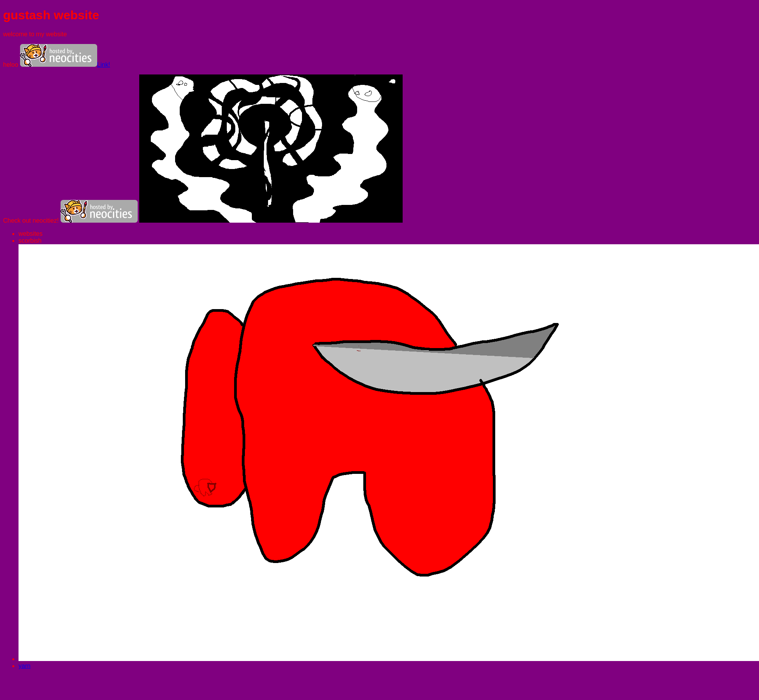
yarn (24, 666)
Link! (65, 65)
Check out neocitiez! (32, 221)
